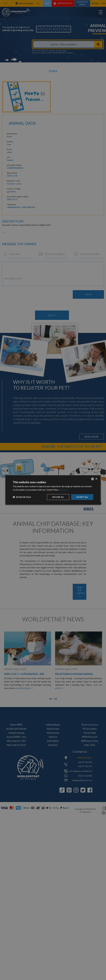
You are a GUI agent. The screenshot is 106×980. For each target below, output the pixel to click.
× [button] (96, 479)
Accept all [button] (82, 497)
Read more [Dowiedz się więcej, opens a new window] (64, 490)
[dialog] (53, 490)
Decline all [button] (58, 497)
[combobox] (93, 479)
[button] (22, 497)
